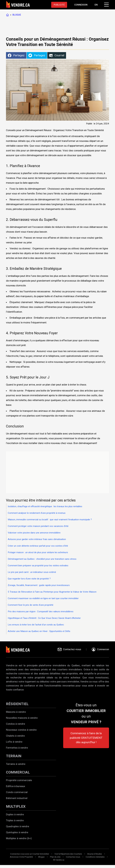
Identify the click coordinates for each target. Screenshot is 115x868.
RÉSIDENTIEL (17, 704)
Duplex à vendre (15, 814)
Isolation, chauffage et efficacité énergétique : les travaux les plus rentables (45, 506)
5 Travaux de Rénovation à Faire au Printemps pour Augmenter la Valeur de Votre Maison (52, 592)
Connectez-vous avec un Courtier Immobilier (30, 854)
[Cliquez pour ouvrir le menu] (106, 4)
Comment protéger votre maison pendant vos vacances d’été (38, 526)
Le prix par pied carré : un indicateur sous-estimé (32, 572)
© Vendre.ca (59, 860)
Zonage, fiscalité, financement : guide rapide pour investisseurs (39, 585)
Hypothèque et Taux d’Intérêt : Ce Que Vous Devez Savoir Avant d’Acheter (44, 618)
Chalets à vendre (15, 736)
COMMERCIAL (18, 772)
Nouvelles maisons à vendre (22, 718)
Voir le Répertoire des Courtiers (68, 854)
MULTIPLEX (16, 806)
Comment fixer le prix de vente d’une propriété (31, 605)
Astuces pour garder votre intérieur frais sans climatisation (37, 539)
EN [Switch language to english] (96, 5)
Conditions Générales (95, 857)
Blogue (41, 857)
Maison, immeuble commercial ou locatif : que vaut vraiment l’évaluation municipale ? (50, 520)
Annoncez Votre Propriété (21, 857)
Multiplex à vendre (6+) (19, 838)
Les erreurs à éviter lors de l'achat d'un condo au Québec (36, 625)
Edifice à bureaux (16, 786)
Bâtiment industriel (17, 798)
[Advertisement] (60, 27)
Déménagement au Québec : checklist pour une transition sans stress (42, 559)
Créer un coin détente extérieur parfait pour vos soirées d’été (38, 546)
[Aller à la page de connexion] (81, 5)
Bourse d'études (95, 854)
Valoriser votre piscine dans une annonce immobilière (34, 533)
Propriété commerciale (19, 780)
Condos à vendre (15, 724)
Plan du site (55, 857)
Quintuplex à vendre (17, 832)
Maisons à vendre (16, 712)
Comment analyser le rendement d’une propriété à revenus (37, 513)
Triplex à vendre (15, 820)
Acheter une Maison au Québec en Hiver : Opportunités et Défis (39, 631)
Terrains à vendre (16, 764)
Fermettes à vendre (17, 748)
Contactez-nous (73, 857)
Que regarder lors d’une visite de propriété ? (29, 579)
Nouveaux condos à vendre (21, 730)
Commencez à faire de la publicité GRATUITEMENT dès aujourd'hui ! (86, 738)
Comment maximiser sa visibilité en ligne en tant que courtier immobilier (43, 598)
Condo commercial (17, 792)
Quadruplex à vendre (18, 826)
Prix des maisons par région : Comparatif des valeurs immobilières (41, 612)
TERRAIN (14, 756)
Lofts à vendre (14, 742)
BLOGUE (17, 15)
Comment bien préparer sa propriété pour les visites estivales (38, 566)
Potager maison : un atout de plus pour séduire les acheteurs (38, 552)
